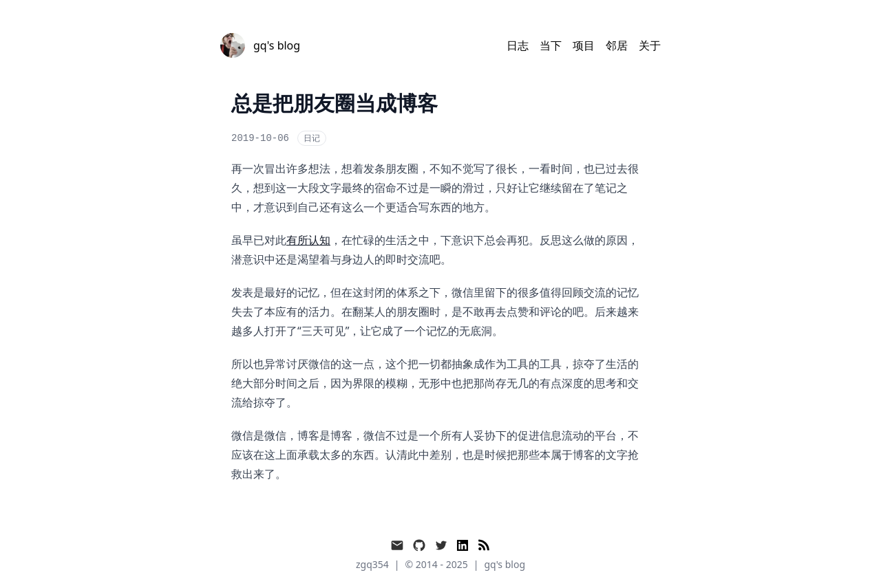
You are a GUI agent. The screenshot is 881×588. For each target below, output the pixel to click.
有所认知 (308, 240)
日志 (518, 45)
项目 (584, 45)
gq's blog (505, 564)
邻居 (617, 45)
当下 (551, 45)
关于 (650, 45)
